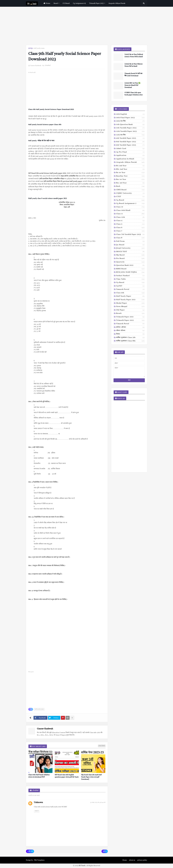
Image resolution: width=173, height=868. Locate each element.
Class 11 (131, 214)
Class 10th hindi (131, 211)
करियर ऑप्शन (131, 327)
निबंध (131, 334)
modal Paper (131, 303)
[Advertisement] (87, 26)
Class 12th (131, 217)
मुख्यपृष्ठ (30, 48)
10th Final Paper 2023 (131, 118)
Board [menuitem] (56, 3)
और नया (31, 851)
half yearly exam (39, 48)
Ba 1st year (131, 173)
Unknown (38, 802)
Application (131, 156)
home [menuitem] (47, 3)
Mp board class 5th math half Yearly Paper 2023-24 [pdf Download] (91, 777)
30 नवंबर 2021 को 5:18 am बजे (98, 803)
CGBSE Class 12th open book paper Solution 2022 (134, 94)
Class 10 (131, 207)
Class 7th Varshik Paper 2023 (131, 235)
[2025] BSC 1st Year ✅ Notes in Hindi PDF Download (132, 85)
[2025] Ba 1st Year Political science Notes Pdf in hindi (134, 56)
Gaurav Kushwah (45, 729)
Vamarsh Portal (131, 290)
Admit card (131, 149)
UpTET (131, 286)
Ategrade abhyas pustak (131, 162)
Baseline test (131, 176)
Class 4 (131, 221)
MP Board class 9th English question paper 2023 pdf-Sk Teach (67, 776)
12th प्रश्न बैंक (131, 135)
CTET (131, 197)
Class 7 (131, 231)
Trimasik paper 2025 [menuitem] (96, 3)
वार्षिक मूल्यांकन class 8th (131, 341)
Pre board (131, 259)
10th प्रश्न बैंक (131, 121)
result (131, 314)
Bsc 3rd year (131, 183)
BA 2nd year (131, 166)
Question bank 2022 (131, 266)
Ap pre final (131, 152)
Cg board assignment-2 (131, 204)
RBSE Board (131, 269)
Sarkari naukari (131, 276)
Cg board (131, 200)
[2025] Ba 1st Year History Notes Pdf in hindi (134, 65)
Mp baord (131, 255)
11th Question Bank (131, 125)
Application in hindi (131, 159)
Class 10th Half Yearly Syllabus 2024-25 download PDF (39, 776)
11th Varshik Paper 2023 (131, 128)
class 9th (131, 293)
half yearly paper (131, 296)
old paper (131, 310)
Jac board (131, 245)
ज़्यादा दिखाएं (102, 746)
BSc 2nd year (131, 169)
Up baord (131, 283)
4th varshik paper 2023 (131, 138)
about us (132, 860)
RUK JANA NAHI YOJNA (131, 272)
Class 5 (131, 224)
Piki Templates (39, 860)
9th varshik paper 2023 (131, 145)
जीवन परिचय (131, 331)
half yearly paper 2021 (131, 300)
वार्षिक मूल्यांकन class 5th (131, 338)
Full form (131, 242)
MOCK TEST (131, 252)
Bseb (131, 186)
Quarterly (131, 262)
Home (125, 860)
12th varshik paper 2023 (131, 132)
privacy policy (142, 860)
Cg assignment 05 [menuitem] (79, 3)
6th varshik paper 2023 (131, 142)
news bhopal (131, 307)
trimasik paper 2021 (131, 317)
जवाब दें (37, 811)
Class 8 (131, 238)
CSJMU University (131, 193)
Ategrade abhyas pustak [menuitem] (117, 3)
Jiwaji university (131, 248)
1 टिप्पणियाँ (47, 66)
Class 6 (131, 228)
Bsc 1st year (131, 180)
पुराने (104, 851)
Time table (131, 279)
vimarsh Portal (131, 324)
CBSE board (131, 190)
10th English (131, 114)
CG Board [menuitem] (66, 3)
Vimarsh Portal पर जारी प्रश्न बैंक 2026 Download (133, 75)
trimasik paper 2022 (131, 321)
